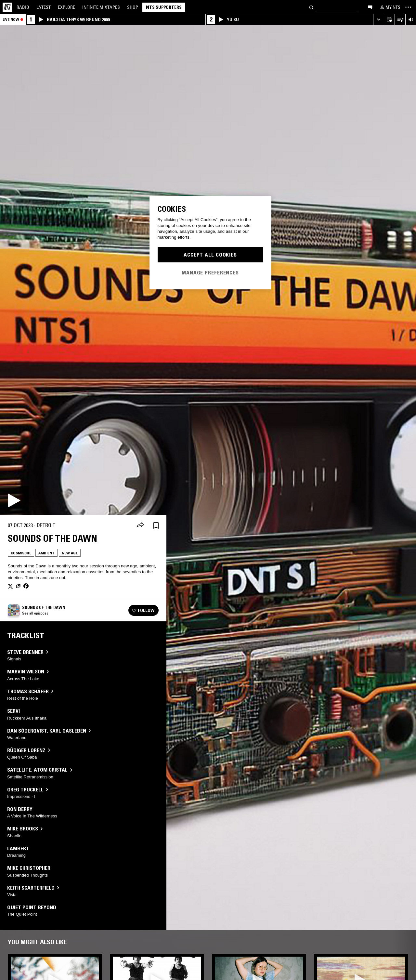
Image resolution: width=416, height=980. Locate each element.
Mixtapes (101, 7)
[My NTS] (390, 7)
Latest (44, 7)
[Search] (311, 7)
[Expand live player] (378, 20)
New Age (70, 553)
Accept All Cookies (210, 255)
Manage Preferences (210, 272)
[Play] (14, 500)
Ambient (46, 553)
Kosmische (21, 553)
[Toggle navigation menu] (408, 7)
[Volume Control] (411, 20)
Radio (23, 7)
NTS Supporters (164, 7)
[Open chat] (370, 7)
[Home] (7, 7)
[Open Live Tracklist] (400, 20)
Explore (66, 7)
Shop (133, 7)
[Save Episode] (156, 525)
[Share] (140, 525)
